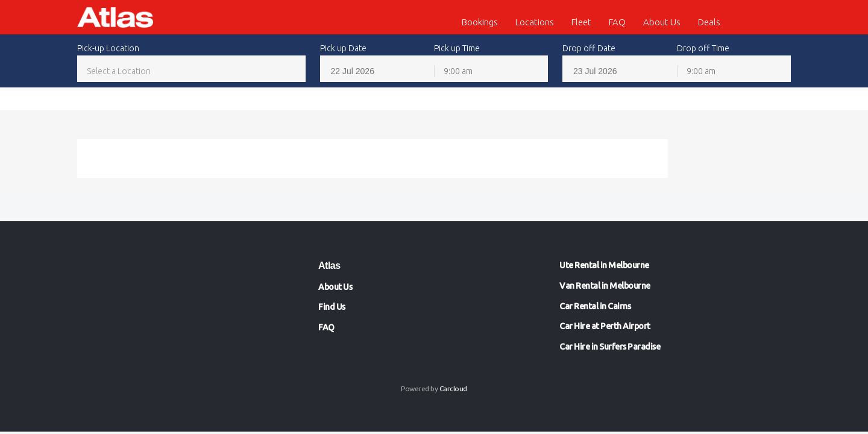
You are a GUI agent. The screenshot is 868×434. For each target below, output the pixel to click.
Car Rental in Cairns (595, 306)
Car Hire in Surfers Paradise (610, 347)
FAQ (617, 22)
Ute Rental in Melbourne (604, 265)
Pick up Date (343, 48)
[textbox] (191, 71)
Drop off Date (589, 48)
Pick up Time (457, 48)
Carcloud (453, 388)
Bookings (480, 22)
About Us (662, 22)
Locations (535, 22)
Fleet (581, 22)
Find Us (332, 307)
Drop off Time (703, 48)
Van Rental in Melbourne (605, 286)
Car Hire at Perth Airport (605, 326)
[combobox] (191, 71)
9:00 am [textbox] (458, 71)
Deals (709, 22)
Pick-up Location (108, 48)
